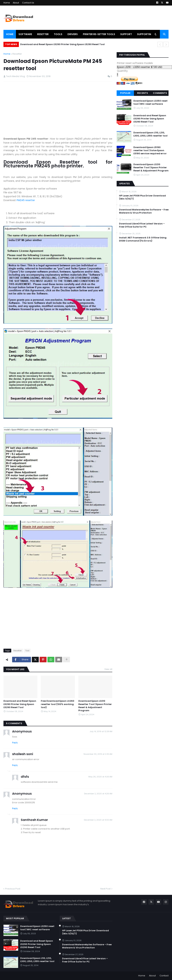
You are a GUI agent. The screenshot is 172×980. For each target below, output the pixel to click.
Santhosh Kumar (34, 820)
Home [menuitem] (10, 34)
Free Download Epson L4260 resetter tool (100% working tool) (58, 704)
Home (7, 3)
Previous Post (13, 889)
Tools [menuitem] (58, 34)
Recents (143, 93)
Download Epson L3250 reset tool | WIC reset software (150, 102)
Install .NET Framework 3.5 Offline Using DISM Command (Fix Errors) (143, 239)
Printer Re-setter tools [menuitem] (99, 34)
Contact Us (28, 3)
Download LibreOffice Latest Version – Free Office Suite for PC (142, 225)
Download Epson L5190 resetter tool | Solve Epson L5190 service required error (150, 150)
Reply (15, 743)
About (16, 3)
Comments (160, 93)
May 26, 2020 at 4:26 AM (100, 777)
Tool (27, 651)
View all (108, 669)
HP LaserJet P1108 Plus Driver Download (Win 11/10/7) (142, 197)
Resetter (17, 54)
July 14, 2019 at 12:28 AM (101, 731)
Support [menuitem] (126, 34)
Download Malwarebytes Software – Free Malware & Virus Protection (144, 211)
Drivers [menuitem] (73, 34)
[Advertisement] (58, 109)
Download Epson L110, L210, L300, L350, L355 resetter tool (150, 134)
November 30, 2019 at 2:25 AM (98, 754)
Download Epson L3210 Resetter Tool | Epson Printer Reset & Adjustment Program (95, 706)
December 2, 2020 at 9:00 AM (98, 820)
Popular (125, 93)
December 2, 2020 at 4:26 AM (98, 794)
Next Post (105, 889)
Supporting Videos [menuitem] (150, 34)
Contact (164, 976)
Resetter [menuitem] (43, 34)
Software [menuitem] (25, 34)
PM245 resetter (26, 200)
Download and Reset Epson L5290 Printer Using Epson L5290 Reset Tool (62, 44)
